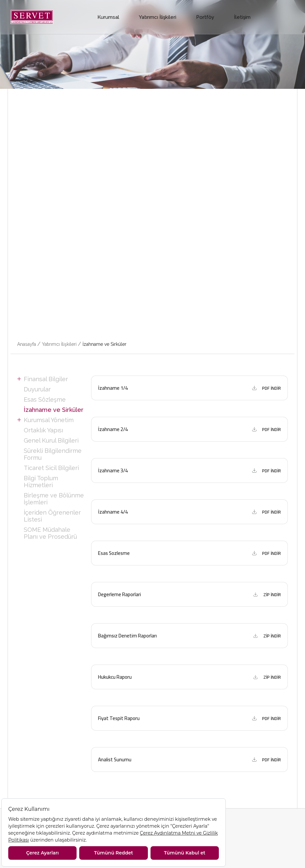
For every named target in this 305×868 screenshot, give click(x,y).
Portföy (205, 17)
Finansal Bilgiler (46, 379)
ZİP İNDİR (272, 595)
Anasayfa (27, 344)
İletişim (242, 17)
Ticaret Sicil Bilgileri (51, 468)
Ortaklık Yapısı (43, 430)
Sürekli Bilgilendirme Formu (53, 454)
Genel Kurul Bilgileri (51, 440)
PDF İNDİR (271, 388)
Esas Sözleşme (45, 399)
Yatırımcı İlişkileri (158, 17)
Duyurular (37, 389)
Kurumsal (108, 17)
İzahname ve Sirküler (104, 344)
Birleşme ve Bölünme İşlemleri (54, 499)
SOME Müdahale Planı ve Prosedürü (50, 533)
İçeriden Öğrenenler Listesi (52, 516)
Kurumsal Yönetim (49, 420)
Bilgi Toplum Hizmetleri (41, 482)
